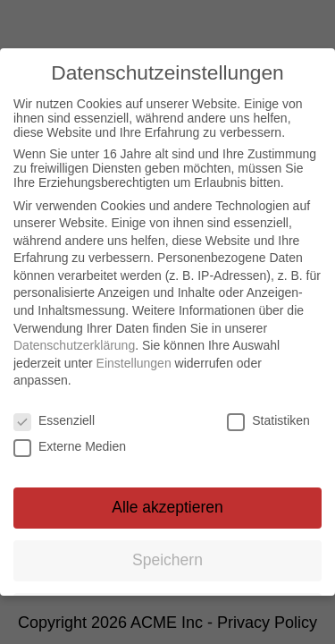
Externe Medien (70, 445)
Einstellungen (134, 362)
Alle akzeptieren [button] (167, 506)
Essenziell (54, 419)
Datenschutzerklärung (74, 344)
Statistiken (268, 419)
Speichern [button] (167, 559)
